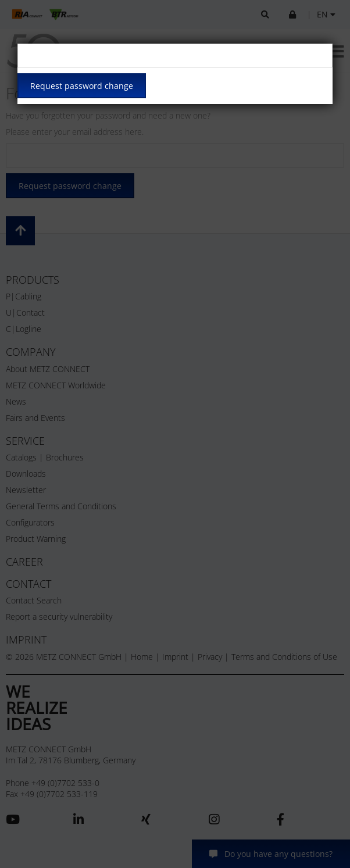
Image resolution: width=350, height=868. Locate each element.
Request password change (82, 86)
